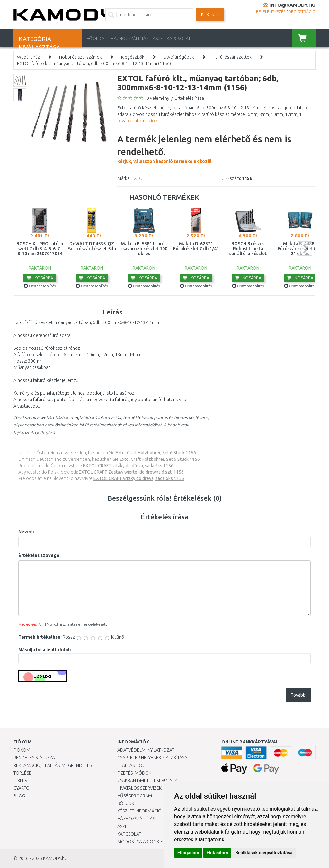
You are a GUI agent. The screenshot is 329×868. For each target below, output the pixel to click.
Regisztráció (302, 11)
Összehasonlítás (40, 286)
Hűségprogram (135, 796)
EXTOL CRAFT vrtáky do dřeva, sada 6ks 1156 (128, 466)
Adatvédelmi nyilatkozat (146, 750)
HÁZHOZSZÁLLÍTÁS (130, 39)
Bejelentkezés (271, 11)
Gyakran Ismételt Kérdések (147, 780)
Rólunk (126, 804)
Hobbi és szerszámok (80, 57)
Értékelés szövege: (40, 555)
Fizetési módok (134, 773)
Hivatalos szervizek (139, 788)
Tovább (298, 695)
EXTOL (138, 178)
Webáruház (28, 57)
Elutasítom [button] (217, 853)
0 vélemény (158, 98)
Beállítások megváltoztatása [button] (264, 853)
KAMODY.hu (55, 858)
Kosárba (40, 278)
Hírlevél (23, 780)
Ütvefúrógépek (179, 57)
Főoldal (97, 39)
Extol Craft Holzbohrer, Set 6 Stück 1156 (156, 453)
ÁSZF (158, 39)
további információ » (138, 121)
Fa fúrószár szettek (232, 57)
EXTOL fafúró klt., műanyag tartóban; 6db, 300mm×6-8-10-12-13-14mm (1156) (94, 64)
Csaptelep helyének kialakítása (152, 758)
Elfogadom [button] (188, 853)
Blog (19, 796)
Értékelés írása (189, 98)
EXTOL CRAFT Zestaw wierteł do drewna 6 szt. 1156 (131, 472)
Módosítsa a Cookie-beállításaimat (157, 842)
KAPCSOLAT (179, 39)
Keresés (210, 14)
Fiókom (22, 750)
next (305, 249)
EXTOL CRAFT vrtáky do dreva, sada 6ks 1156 (139, 478)
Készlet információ (139, 811)
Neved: (26, 532)
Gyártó (22, 788)
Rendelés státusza (34, 758)
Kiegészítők (133, 57)
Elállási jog (131, 765)
